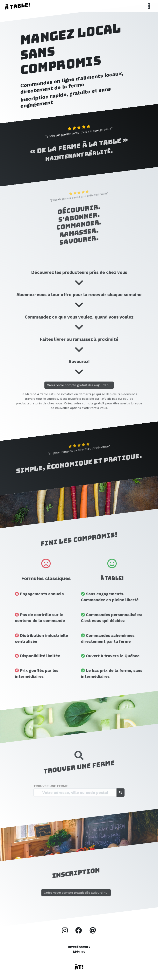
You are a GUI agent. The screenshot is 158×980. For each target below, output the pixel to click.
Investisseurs (79, 947)
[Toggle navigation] (149, 6)
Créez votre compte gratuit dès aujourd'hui (79, 388)
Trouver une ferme (60, 788)
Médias (79, 951)
